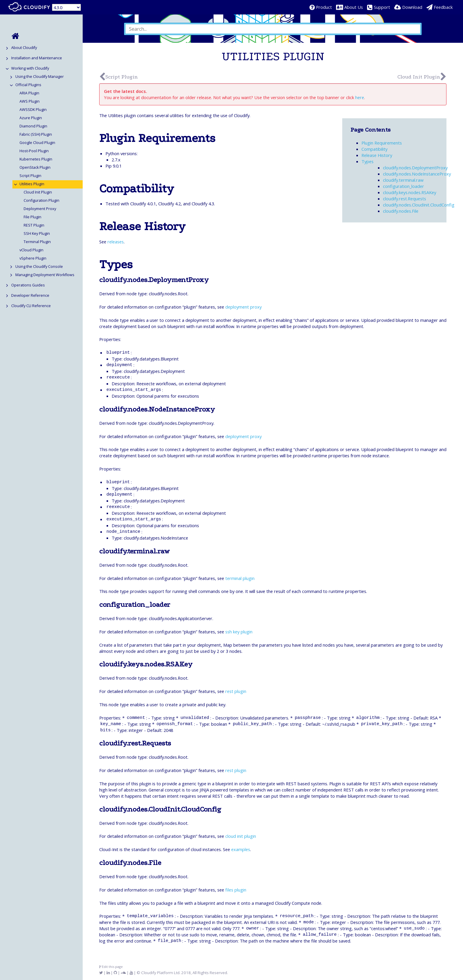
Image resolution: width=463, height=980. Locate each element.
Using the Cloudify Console (39, 267)
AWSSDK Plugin (33, 110)
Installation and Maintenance (37, 58)
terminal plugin (240, 578)
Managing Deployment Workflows (45, 275)
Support (382, 7)
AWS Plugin (30, 101)
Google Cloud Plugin (37, 143)
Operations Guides (28, 285)
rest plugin (236, 691)
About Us (354, 7)
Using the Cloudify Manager (40, 77)
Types (367, 161)
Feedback (443, 7)
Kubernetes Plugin (36, 159)
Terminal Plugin (37, 242)
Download (412, 7)
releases (116, 242)
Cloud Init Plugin (38, 192)
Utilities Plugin (32, 184)
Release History (377, 155)
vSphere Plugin (33, 258)
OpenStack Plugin (35, 167)
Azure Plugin (31, 118)
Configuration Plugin (41, 200)
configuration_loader (404, 186)
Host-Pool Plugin (34, 151)
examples (241, 849)
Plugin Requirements (382, 143)
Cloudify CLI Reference (31, 306)
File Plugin (32, 217)
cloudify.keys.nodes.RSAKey (410, 192)
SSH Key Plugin (37, 233)
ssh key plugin (239, 632)
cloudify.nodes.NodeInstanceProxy (417, 174)
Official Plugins (28, 85)
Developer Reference (30, 295)
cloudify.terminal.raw (403, 180)
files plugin (236, 890)
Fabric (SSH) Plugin (36, 134)
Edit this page (111, 967)
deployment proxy (243, 307)
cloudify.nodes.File (401, 211)
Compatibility (374, 149)
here (360, 97)
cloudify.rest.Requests (405, 199)
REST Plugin (34, 225)
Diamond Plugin (33, 126)
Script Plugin (30, 176)
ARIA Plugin (29, 93)
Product (324, 7)
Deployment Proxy (40, 209)
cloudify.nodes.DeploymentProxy (415, 168)
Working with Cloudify (30, 68)
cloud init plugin (241, 836)
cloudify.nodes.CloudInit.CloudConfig (419, 205)
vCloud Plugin (31, 250)
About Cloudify (24, 48)
